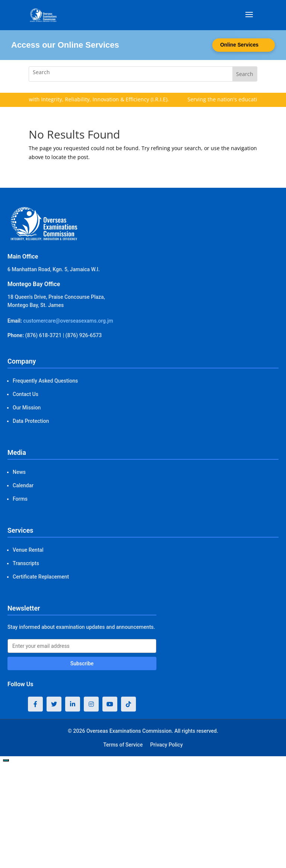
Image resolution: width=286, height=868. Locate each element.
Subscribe (82, 663)
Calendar (23, 485)
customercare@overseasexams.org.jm (68, 321)
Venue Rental (28, 550)
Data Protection (31, 421)
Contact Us (26, 394)
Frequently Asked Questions (45, 381)
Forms (20, 499)
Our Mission (27, 408)
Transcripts (26, 563)
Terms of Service (123, 745)
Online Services (239, 45)
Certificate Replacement (41, 577)
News (19, 472)
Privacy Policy (166, 745)
